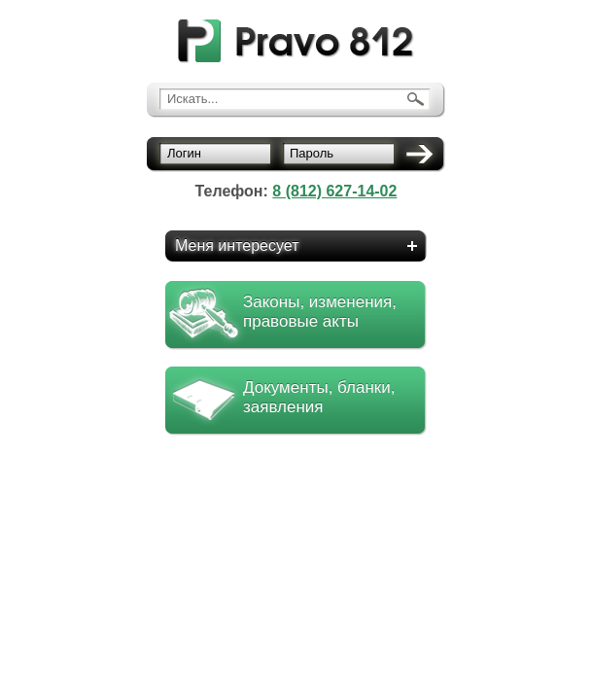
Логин (184, 153)
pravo (296, 41)
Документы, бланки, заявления (319, 397)
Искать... (192, 99)
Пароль (312, 153)
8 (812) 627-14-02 (334, 191)
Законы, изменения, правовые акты (320, 312)
